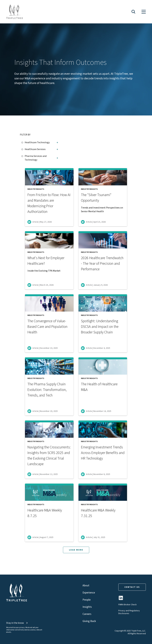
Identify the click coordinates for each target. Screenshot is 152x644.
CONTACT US (132, 587)
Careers (87, 614)
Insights (87, 607)
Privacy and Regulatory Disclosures (129, 612)
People (87, 600)
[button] (133, 12)
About (86, 585)
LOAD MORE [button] (76, 550)
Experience (89, 593)
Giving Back (89, 621)
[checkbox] (23, 142)
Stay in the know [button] (17, 623)
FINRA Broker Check (127, 605)
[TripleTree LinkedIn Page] (121, 599)
